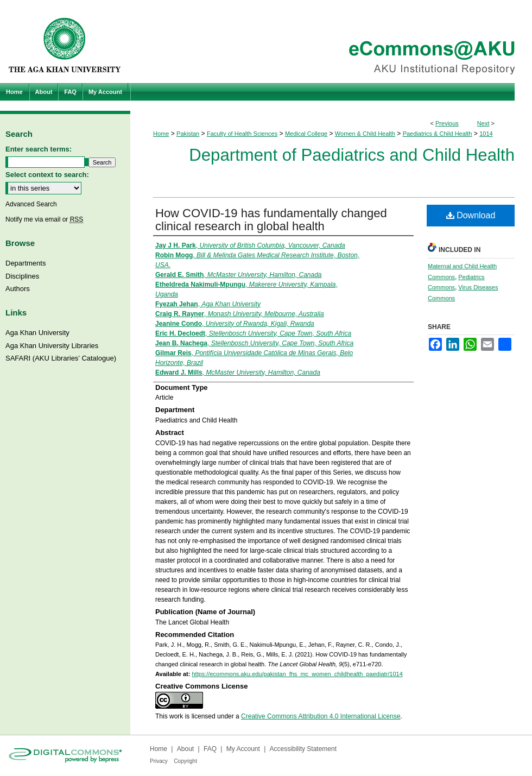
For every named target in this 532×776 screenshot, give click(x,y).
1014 (486, 134)
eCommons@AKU (331, 42)
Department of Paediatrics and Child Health (352, 155)
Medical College (306, 134)
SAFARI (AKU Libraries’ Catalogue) (61, 358)
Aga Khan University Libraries (52, 346)
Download (471, 215)
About (185, 749)
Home (161, 134)
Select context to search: (47, 175)
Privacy (159, 761)
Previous (447, 123)
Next (483, 123)
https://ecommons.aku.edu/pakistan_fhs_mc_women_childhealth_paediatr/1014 (297, 674)
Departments (26, 263)
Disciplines (22, 276)
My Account (243, 749)
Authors (18, 289)
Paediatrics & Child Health (438, 134)
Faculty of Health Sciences (242, 134)
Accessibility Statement (303, 749)
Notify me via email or (44, 219)
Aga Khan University (37, 333)
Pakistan (188, 134)
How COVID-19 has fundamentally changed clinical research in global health (271, 220)
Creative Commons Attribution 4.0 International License (321, 716)
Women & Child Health (365, 134)
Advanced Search (31, 204)
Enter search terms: (39, 149)
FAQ (210, 749)
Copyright (185, 761)
